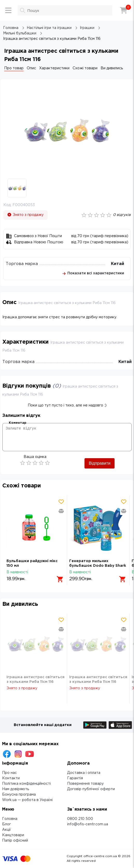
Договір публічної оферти (91, 789)
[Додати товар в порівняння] (61, 511)
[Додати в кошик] (60, 579)
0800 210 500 (80, 819)
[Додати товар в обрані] (61, 502)
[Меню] (8, 10)
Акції (6, 830)
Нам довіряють (16, 789)
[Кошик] (124, 10)
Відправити (100, 463)
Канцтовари (13, 835)
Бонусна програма (19, 795)
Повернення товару (85, 784)
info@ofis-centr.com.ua (88, 824)
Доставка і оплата (84, 773)
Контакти (11, 778)
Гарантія (75, 778)
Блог (6, 824)
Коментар (17, 423)
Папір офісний (15, 841)
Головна (10, 819)
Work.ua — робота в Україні (27, 800)
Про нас (9, 773)
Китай (118, 264)
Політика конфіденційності (26, 784)
